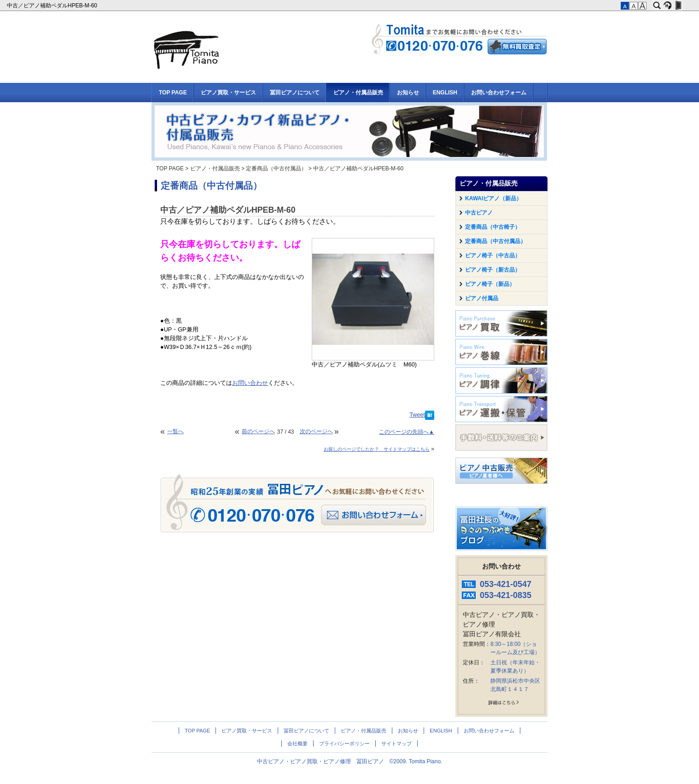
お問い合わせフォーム (499, 93)
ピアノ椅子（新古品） (493, 270)
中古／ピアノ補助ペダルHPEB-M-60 (53, 6)
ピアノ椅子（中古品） (493, 256)
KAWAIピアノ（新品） (493, 198)
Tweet (417, 415)
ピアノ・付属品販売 (358, 93)
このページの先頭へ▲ (407, 432)
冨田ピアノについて (295, 93)
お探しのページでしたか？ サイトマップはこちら (377, 449)
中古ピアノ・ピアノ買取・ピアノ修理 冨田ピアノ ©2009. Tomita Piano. (350, 761)
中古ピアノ (479, 213)
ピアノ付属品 (482, 298)
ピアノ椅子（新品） (490, 284)
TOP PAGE (173, 93)
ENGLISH (445, 93)
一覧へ (175, 431)
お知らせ (408, 93)
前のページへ (258, 431)
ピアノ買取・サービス (228, 93)
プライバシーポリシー (344, 743)
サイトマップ (396, 743)
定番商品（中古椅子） (493, 227)
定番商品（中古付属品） (276, 168)
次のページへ (316, 431)
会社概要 (297, 743)
